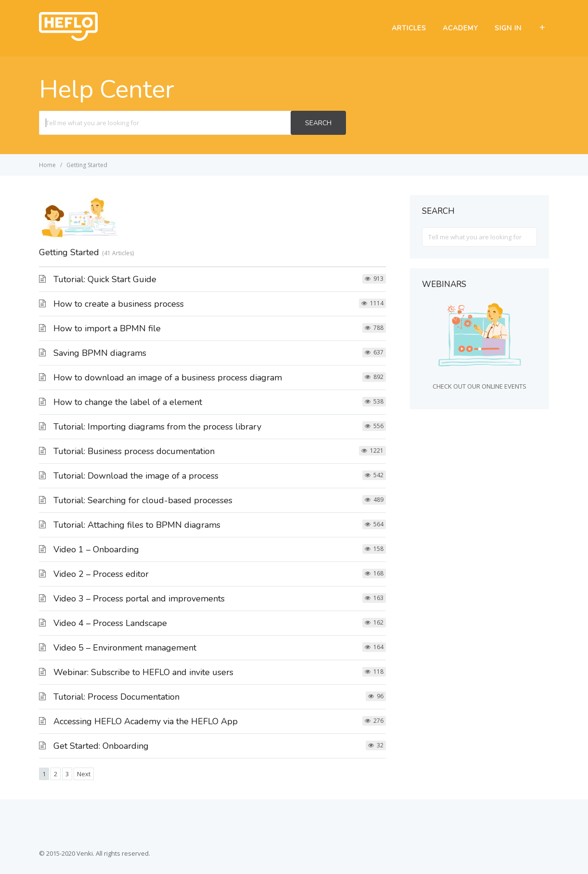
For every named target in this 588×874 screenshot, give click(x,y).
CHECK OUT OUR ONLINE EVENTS (479, 386)
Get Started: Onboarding (101, 746)
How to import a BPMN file (107, 328)
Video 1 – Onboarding (96, 549)
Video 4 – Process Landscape (110, 623)
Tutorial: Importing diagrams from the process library (157, 427)
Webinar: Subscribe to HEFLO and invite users (143, 672)
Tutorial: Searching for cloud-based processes (143, 500)
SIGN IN (508, 28)
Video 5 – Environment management (125, 648)
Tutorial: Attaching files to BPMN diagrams (137, 525)
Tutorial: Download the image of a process (136, 476)
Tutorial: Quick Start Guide (105, 279)
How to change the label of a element (128, 402)
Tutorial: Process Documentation (116, 697)
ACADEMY (460, 28)
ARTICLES (409, 28)
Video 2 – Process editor (101, 574)
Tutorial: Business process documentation (134, 451)
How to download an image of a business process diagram (168, 378)
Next (84, 774)
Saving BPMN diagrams (100, 353)
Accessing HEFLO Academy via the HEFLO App (146, 721)
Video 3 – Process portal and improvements (139, 599)
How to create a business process (119, 304)
